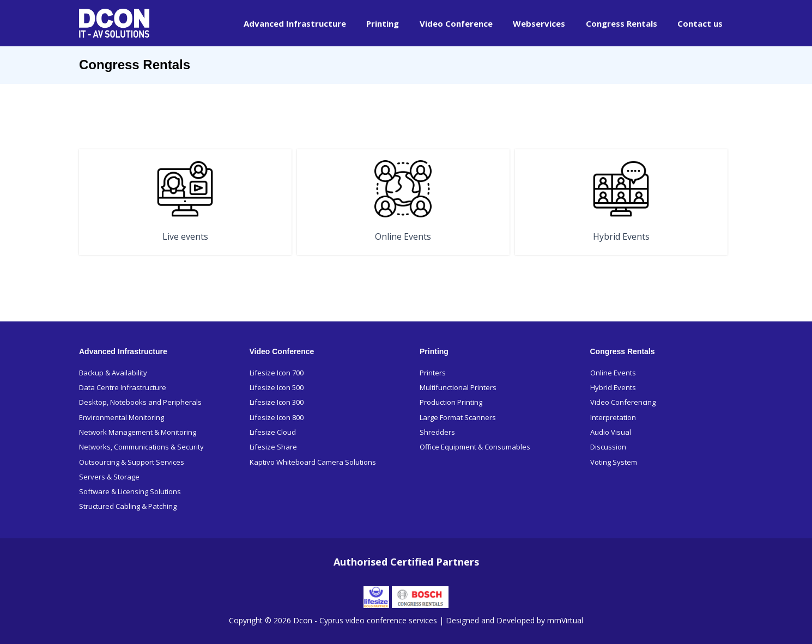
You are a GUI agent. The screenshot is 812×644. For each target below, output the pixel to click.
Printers (433, 372)
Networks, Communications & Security (141, 447)
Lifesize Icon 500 (277, 387)
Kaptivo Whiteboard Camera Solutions (313, 461)
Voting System (614, 461)
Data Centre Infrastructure (123, 387)
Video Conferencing (623, 402)
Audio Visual (611, 432)
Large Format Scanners (458, 417)
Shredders (437, 432)
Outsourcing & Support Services (132, 461)
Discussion (608, 447)
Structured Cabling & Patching (128, 506)
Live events (185, 236)
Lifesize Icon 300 (277, 402)
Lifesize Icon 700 (277, 372)
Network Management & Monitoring (138, 432)
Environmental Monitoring (122, 417)
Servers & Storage (109, 477)
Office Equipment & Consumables (475, 447)
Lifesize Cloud (273, 432)
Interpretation (613, 417)
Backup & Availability (113, 372)
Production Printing (451, 402)
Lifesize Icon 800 (277, 417)
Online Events (403, 236)
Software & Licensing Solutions (130, 491)
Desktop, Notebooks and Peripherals (140, 402)
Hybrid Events (621, 236)
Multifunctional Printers (458, 387)
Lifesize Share (273, 447)
